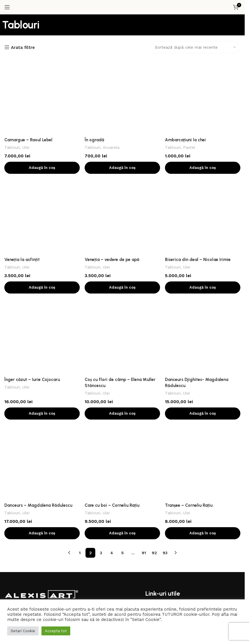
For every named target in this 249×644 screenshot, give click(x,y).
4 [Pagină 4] (112, 290)
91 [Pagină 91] (144, 290)
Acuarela (111, 78)
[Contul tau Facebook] (88, 448)
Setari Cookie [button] (23, 631)
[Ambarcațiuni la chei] (203, 62)
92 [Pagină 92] (154, 290)
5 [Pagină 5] (122, 290)
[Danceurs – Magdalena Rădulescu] (42, 231)
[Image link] (42, 361)
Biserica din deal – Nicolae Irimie (198, 122)
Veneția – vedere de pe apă (112, 122)
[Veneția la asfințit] (42, 114)
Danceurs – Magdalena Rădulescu (38, 243)
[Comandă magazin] (195, 47)
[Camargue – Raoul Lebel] (42, 62)
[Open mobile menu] (7, 7)
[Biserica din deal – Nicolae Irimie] (203, 114)
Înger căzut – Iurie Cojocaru (32, 174)
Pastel (190, 78)
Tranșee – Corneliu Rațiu (190, 237)
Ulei (26, 78)
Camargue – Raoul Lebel (29, 71)
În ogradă (95, 71)
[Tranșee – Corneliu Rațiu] (203, 228)
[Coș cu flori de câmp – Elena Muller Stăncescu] (122, 168)
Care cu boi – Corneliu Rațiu (113, 237)
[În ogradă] (122, 62)
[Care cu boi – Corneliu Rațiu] (122, 228)
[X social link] (98, 448)
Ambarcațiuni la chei (186, 71)
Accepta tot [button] (56, 631)
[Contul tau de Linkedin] (67, 458)
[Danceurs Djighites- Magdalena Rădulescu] (203, 168)
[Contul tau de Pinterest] (108, 448)
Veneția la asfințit (22, 122)
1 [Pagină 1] (80, 290)
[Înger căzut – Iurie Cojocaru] (42, 165)
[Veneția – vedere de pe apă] (122, 114)
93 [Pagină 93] (165, 290)
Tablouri (12, 78)
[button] (42, 99)
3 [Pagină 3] (101, 290)
